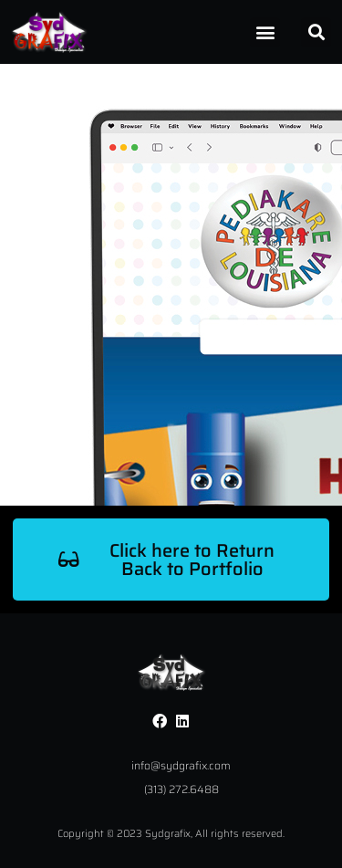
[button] (265, 32)
